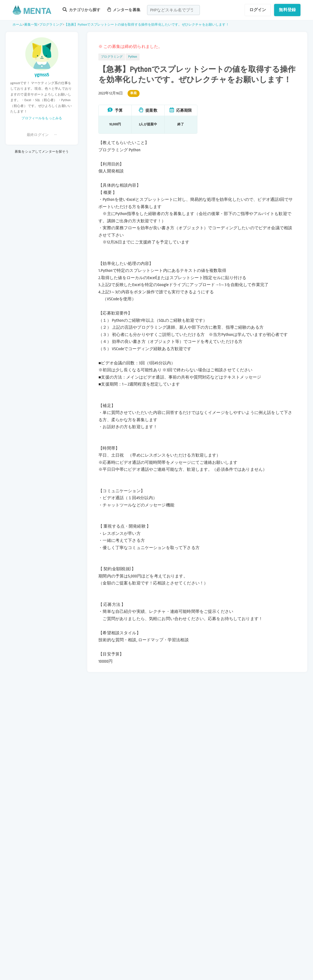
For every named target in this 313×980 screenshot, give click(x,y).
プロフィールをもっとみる (42, 118)
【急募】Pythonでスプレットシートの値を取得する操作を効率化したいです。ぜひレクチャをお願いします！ (147, 25)
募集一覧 (31, 25)
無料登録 (287, 10)
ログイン (258, 10)
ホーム (18, 25)
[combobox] (173, 10)
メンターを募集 (124, 10)
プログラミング (51, 25)
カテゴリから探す (81, 10)
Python (133, 57)
